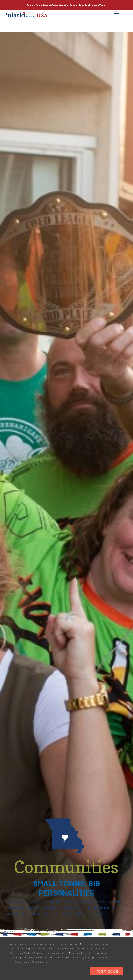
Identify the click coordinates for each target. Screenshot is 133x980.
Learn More (54, 962)
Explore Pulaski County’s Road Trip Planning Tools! (66, 5)
